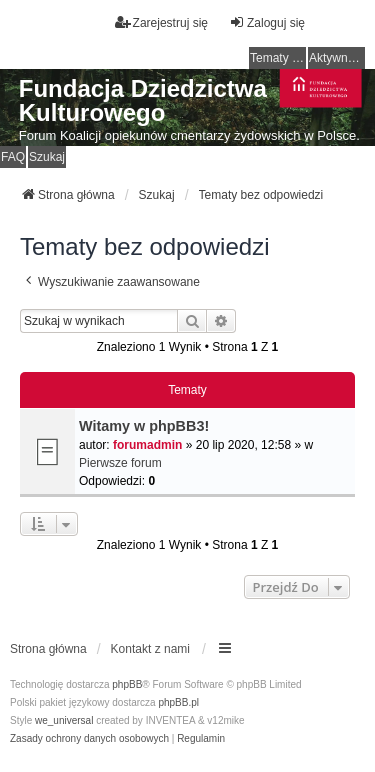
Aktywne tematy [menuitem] (337, 58)
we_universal (64, 720)
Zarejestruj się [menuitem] (161, 22)
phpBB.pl (178, 702)
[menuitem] (89, 739)
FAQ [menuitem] (13, 157)
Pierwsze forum (120, 463)
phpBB (127, 684)
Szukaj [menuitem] (47, 157)
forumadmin (147, 445)
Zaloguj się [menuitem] (267, 22)
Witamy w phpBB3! (144, 426)
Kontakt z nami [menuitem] (150, 649)
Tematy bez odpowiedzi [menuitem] (278, 58)
